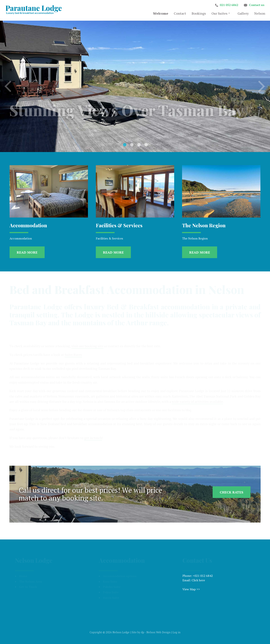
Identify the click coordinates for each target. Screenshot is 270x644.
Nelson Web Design (158, 632)
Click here (198, 580)
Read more (27, 252)
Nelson (260, 13)
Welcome (161, 13)
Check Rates (232, 492)
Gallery (243, 13)
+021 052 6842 (203, 576)
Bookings (199, 13)
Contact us (257, 5)
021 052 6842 (229, 5)
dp (143, 632)
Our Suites (219, 13)
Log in (177, 632)
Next (262, 87)
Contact (180, 13)
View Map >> (191, 589)
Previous (8, 87)
